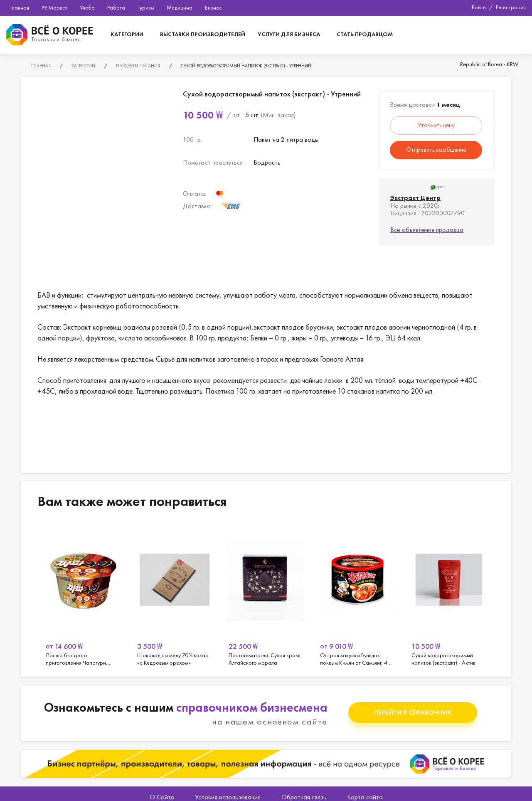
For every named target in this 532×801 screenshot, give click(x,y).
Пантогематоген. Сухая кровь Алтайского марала (266, 594)
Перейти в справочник (413, 712)
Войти (479, 7)
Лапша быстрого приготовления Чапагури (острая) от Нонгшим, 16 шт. (83, 594)
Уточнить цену (436, 125)
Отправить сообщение (436, 150)
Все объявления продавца (427, 230)
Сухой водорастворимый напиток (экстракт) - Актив (449, 594)
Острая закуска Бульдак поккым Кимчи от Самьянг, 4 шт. (357, 594)
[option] (83, 594)
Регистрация (511, 7)
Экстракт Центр (415, 198)
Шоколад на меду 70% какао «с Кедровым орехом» (175, 594)
